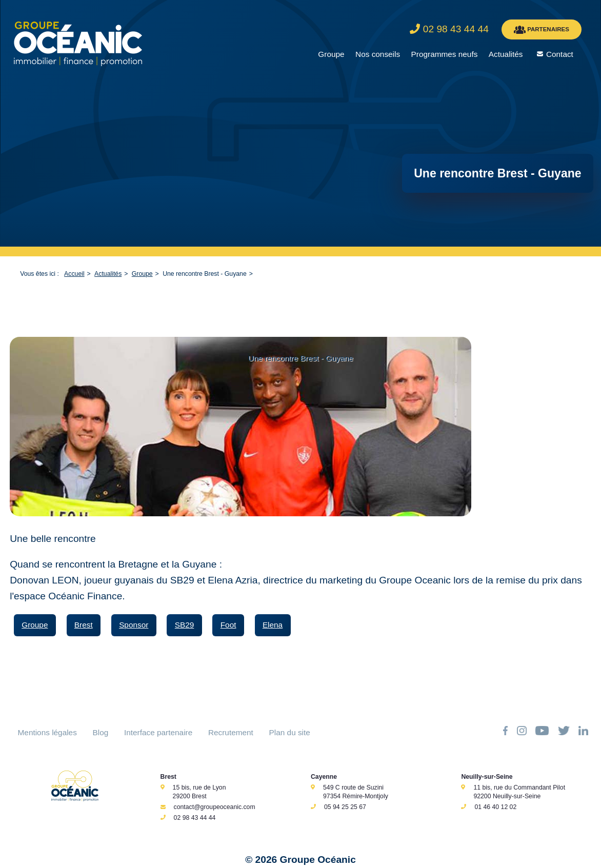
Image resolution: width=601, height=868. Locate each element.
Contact (560, 54)
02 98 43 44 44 (195, 818)
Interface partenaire (158, 732)
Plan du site (290, 732)
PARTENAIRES (542, 30)
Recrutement (231, 732)
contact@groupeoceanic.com (215, 807)
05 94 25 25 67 (345, 807)
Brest (84, 625)
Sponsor (134, 625)
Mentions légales (47, 732)
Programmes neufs (445, 54)
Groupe (331, 54)
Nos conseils (378, 54)
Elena (273, 625)
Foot (228, 625)
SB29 (185, 625)
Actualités (506, 54)
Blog (101, 732)
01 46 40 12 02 (495, 807)
